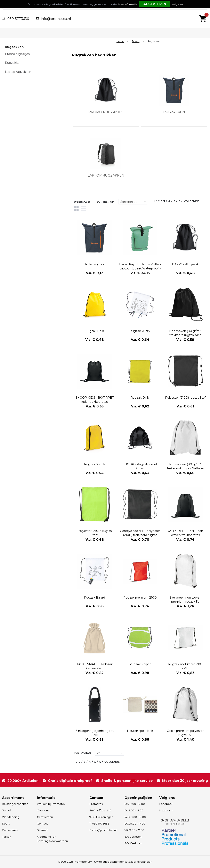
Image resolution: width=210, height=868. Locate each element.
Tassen (136, 41)
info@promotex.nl (56, 19)
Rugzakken (13, 63)
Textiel (6, 810)
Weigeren (177, 4)
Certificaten (45, 817)
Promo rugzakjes (17, 54)
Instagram (166, 810)
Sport (6, 824)
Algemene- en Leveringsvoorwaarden (52, 839)
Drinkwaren (10, 830)
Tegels (76, 208)
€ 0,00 (204, 13)
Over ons (43, 810)
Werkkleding (11, 817)
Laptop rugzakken (18, 72)
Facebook (166, 804)
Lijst (83, 208)
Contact (42, 824)
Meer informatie (128, 4)
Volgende (191, 201)
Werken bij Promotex (51, 804)
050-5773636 (18, 19)
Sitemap (43, 830)
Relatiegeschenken (15, 804)
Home (120, 41)
